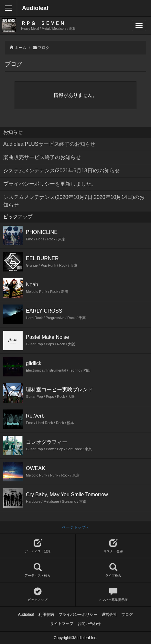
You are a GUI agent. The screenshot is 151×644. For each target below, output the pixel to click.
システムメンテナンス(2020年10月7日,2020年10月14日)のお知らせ (74, 201)
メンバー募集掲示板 (113, 595)
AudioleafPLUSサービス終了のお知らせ (49, 144)
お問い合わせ (89, 624)
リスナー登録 (113, 546)
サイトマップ (62, 624)
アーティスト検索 (38, 570)
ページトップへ (76, 527)
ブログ (44, 48)
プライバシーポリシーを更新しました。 (50, 184)
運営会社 (109, 615)
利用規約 (46, 615)
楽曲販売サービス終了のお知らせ (42, 157)
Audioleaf (35, 8)
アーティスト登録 (38, 546)
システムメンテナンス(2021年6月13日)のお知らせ (62, 171)
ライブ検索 (113, 570)
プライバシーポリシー (78, 615)
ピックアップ (38, 595)
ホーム (20, 48)
